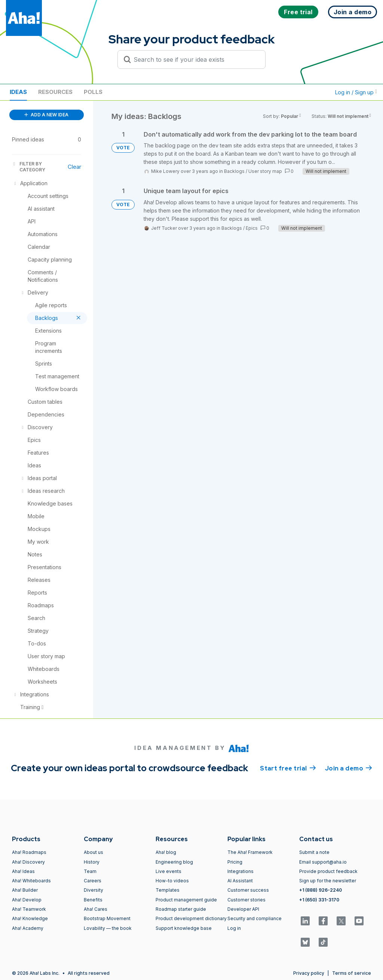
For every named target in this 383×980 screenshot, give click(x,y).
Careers (93, 881)
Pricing (235, 862)
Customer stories (246, 900)
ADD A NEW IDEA (46, 115)
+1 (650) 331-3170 (319, 900)
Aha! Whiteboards (31, 881)
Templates (168, 890)
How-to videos (172, 881)
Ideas (18, 92)
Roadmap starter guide (181, 909)
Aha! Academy (28, 928)
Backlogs (234, 171)
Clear (74, 167)
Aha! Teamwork (29, 909)
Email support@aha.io (323, 862)
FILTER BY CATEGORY (29, 167)
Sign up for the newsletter (328, 881)
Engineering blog (174, 862)
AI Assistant (240, 881)
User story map (265, 171)
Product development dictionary (191, 918)
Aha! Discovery (28, 862)
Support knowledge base (184, 928)
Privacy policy (309, 973)
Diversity (94, 890)
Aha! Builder (25, 890)
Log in (234, 928)
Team (90, 871)
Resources (55, 92)
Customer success (248, 890)
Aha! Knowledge (30, 918)
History (92, 862)
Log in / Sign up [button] (356, 92)
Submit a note (314, 852)
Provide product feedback (328, 871)
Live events (168, 871)
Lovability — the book (108, 928)
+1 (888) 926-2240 (321, 890)
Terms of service (352, 973)
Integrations (240, 871)
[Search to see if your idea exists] (195, 59)
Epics (252, 228)
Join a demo (349, 768)
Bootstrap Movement (107, 918)
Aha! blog (166, 852)
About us (94, 852)
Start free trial (288, 768)
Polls (93, 92)
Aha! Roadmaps (29, 852)
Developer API (243, 909)
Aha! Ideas (23, 871)
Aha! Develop (27, 900)
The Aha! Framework (250, 852)
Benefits (93, 900)
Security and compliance (255, 918)
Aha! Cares (96, 909)
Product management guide (186, 900)
